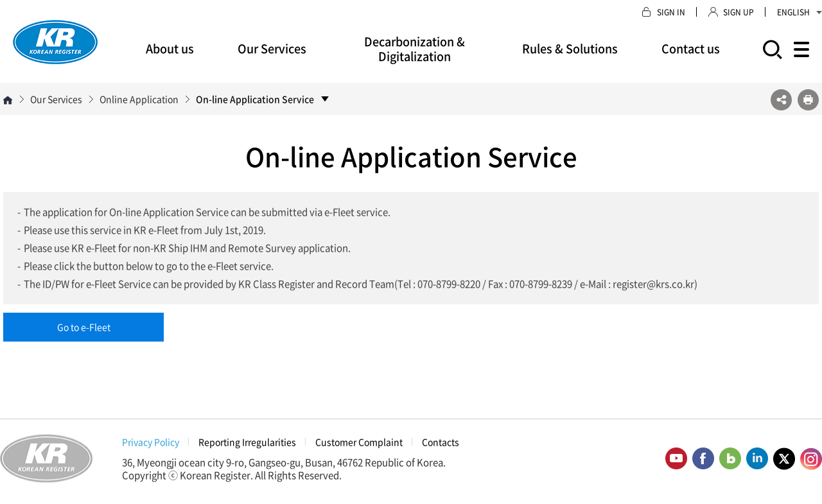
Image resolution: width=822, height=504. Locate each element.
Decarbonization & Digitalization (415, 49)
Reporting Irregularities (247, 442)
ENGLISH (800, 12)
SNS (781, 100)
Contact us (691, 48)
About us (170, 48)
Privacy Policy (151, 442)
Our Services (272, 48)
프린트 (808, 100)
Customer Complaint (359, 442)
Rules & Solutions (570, 48)
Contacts (441, 442)
